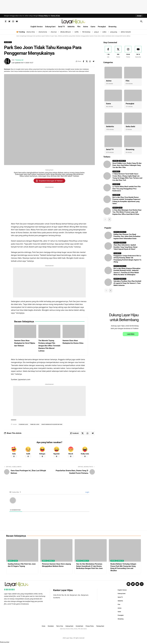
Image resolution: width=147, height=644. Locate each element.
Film (128, 81)
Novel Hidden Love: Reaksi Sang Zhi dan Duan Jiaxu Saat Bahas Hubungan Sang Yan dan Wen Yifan (127, 165)
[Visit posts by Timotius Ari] (7, 61)
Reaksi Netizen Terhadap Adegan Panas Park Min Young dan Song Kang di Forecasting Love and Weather (123, 567)
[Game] (113, 95)
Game (108, 104)
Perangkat (130, 104)
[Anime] (113, 73)
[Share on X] (87, 61)
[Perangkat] (133, 95)
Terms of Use (55, 16)
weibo (104, 32)
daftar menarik (126, 32)
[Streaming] (133, 141)
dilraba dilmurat (66, 32)
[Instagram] (128, 52)
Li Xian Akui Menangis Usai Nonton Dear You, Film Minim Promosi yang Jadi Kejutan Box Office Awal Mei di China (127, 212)
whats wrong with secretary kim (52, 424)
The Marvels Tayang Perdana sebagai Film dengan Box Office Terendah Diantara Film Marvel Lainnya (49, 346)
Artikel (116, 161)
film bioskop (86, 32)
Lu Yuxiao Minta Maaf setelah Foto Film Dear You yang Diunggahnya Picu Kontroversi (127, 189)
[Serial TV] (113, 141)
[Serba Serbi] (133, 118)
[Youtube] (138, 52)
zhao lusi (54, 32)
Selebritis (8, 42)
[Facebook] (108, 52)
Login (87, 492)
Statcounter (5, 642)
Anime (109, 81)
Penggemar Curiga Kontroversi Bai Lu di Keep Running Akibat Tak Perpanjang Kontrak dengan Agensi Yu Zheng (127, 259)
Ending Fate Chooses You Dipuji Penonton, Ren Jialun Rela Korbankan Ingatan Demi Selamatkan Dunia (127, 236)
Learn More (131, 334)
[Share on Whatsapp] (90, 61)
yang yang (114, 32)
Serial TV (110, 149)
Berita (115, 208)
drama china (31, 32)
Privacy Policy (43, 16)
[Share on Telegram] (93, 61)
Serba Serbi (130, 126)
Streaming (130, 149)
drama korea (43, 32)
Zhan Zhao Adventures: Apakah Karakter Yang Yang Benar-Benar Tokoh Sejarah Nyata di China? (126, 247)
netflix (77, 32)
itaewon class (23, 424)
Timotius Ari (19, 60)
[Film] (133, 73)
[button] (139, 16)
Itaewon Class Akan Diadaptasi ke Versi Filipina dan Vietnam (25, 343)
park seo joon (35, 424)
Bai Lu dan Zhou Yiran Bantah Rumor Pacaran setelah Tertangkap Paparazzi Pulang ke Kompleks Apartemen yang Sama (126, 200)
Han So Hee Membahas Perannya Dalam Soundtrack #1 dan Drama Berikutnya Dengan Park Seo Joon (89, 566)
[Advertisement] (74, 6)
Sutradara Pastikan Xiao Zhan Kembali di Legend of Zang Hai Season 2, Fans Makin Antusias (127, 283)
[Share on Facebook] (83, 61)
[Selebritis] (113, 118)
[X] (118, 52)
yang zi (96, 32)
